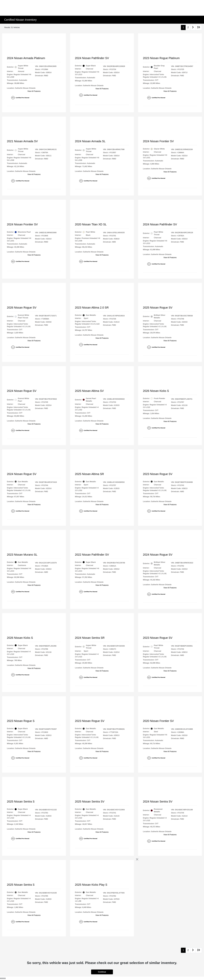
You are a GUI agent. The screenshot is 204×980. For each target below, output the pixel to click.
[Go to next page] (193, 27)
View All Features (34, 91)
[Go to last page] (199, 27)
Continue (102, 972)
